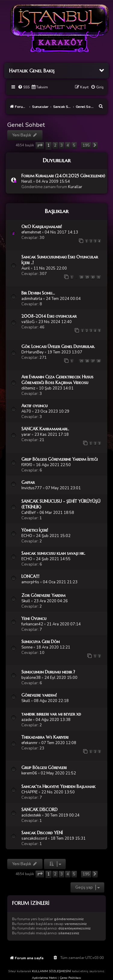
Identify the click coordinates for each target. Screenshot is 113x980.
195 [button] (86, 145)
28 (81, 277)
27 (93, 361)
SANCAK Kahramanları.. (45, 429)
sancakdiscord (34, 838)
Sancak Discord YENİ (42, 833)
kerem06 (29, 773)
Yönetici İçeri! (35, 530)
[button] (40, 146)
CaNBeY (29, 513)
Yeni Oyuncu (34, 618)
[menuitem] (24, 87)
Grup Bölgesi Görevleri (44, 768)
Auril (26, 268)
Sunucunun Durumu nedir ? (48, 672)
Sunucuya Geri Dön (41, 642)
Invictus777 (32, 488)
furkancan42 (32, 624)
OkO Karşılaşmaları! (42, 227)
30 (93, 277)
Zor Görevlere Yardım (43, 595)
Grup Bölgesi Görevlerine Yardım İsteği (60, 459)
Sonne (27, 647)
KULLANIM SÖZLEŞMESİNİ (52, 971)
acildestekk (31, 815)
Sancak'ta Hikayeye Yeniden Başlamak (58, 786)
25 (81, 361)
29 (87, 277)
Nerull (27, 182)
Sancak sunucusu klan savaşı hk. (53, 553)
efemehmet (31, 232)
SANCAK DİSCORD (39, 810)
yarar (26, 435)
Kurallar (75, 187)
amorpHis (30, 582)
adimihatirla (32, 299)
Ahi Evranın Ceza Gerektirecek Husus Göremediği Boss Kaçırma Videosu (57, 380)
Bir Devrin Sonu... (38, 293)
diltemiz (28, 388)
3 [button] (61, 145)
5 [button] (74, 145)
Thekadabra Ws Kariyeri (45, 737)
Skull (26, 601)
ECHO (27, 536)
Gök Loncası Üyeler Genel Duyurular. (58, 347)
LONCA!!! (30, 576)
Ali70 (26, 411)
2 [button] (55, 145)
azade (27, 720)
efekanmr (30, 743)
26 (87, 361)
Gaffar (28, 482)
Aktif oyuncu (35, 406)
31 (99, 277)
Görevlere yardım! (39, 695)
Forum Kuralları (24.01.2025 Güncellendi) (63, 176)
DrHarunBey (33, 352)
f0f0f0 (27, 465)
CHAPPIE (30, 792)
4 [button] (68, 145)
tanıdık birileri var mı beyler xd (51, 714)
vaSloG (28, 322)
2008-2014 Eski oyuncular (49, 316)
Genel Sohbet (26, 125)
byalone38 (31, 678)
